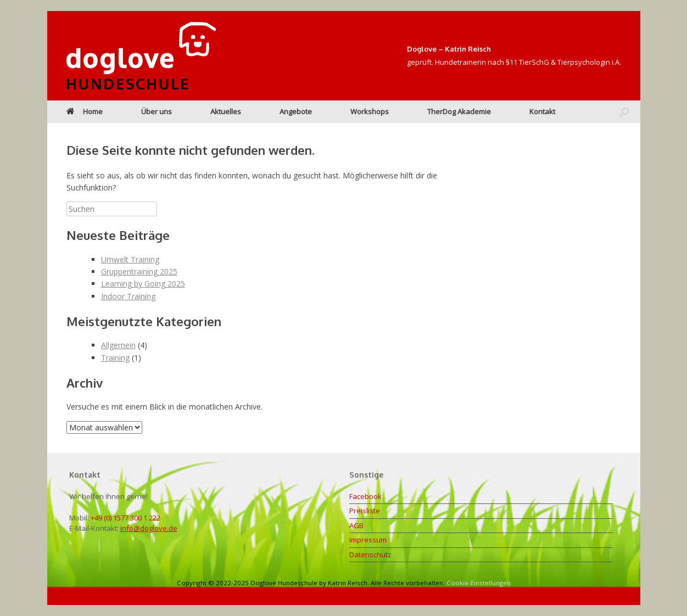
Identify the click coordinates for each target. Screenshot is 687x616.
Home (85, 111)
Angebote (296, 111)
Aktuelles (226, 111)
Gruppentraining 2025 (139, 271)
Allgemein (118, 345)
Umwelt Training (130, 259)
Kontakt (542, 111)
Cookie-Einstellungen (479, 583)
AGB (356, 525)
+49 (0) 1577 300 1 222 (125, 518)
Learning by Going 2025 (143, 284)
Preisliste (365, 511)
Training (115, 358)
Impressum (368, 540)
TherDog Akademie (459, 111)
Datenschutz (370, 555)
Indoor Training (128, 296)
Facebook (365, 496)
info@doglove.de (149, 528)
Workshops (370, 111)
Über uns (157, 111)
